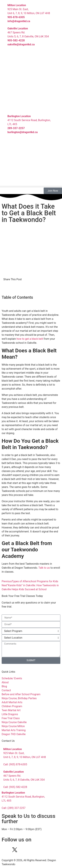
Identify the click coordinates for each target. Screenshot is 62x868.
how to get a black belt (30, 339)
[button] (31, 187)
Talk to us (44, 568)
